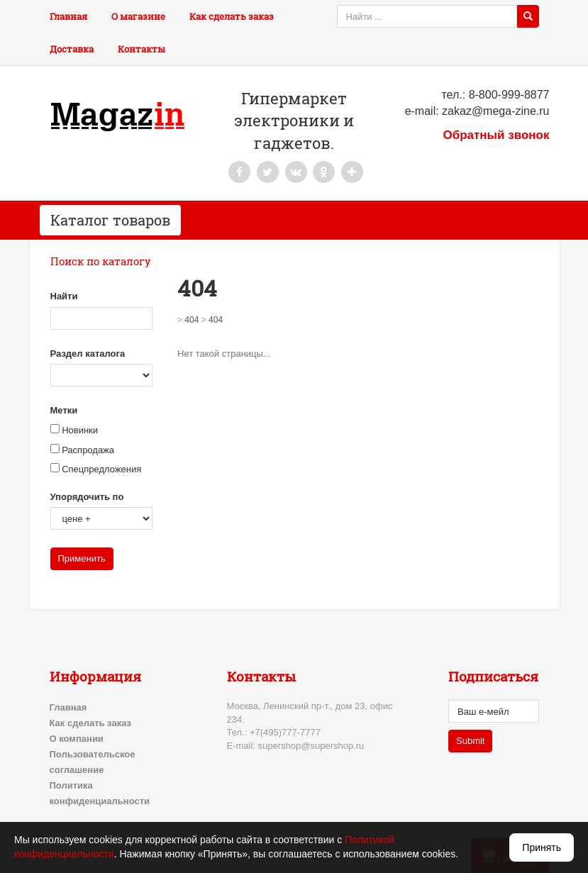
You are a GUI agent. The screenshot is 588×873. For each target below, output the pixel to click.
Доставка (72, 49)
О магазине (138, 16)
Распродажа (88, 450)
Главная (68, 16)
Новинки (80, 430)
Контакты (142, 49)
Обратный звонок (496, 135)
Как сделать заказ (232, 16)
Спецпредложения (101, 469)
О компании (77, 739)
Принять (542, 847)
